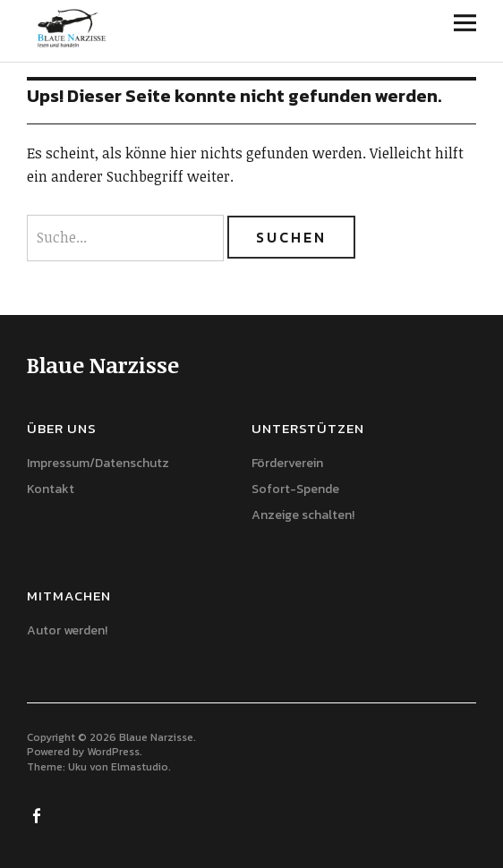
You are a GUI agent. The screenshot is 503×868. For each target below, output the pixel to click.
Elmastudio (140, 767)
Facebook (38, 814)
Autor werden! (67, 630)
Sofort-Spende (295, 489)
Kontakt (51, 489)
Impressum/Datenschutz (98, 463)
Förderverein (287, 463)
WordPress (113, 752)
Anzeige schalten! (303, 515)
